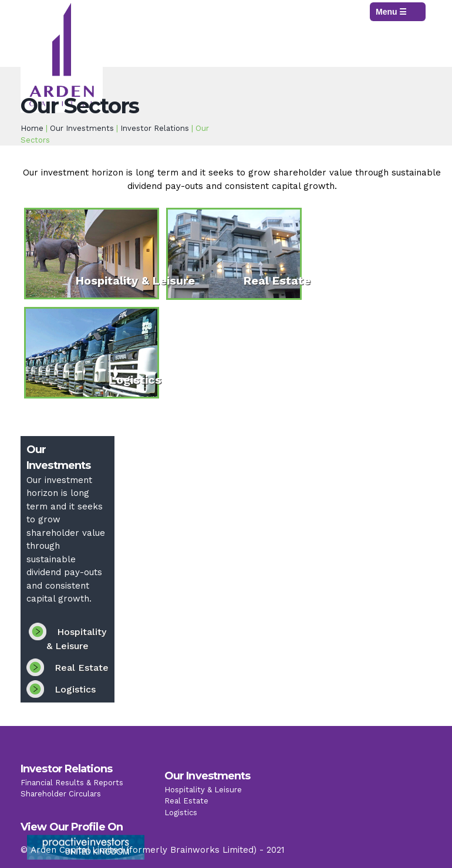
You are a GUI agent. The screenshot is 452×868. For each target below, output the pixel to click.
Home (32, 128)
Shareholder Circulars (61, 799)
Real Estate (277, 281)
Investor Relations (155, 128)
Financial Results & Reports (72, 787)
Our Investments (82, 128)
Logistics (135, 380)
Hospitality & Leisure (135, 281)
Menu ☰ (391, 12)
